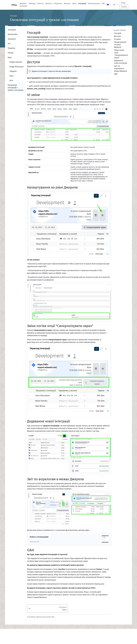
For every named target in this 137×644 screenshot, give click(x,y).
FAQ (103, 4)
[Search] (124, 3)
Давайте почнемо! (23, 5)
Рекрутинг (58, 4)
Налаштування (94, 4)
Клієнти (40, 4)
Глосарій (118, 33)
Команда (32, 4)
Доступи (117, 36)
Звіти (74, 4)
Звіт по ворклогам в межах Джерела (120, 69)
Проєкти (49, 4)
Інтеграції (82, 4)
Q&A (116, 74)
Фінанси (67, 4)
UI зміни (117, 39)
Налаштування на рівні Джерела (120, 45)
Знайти (124, 7)
